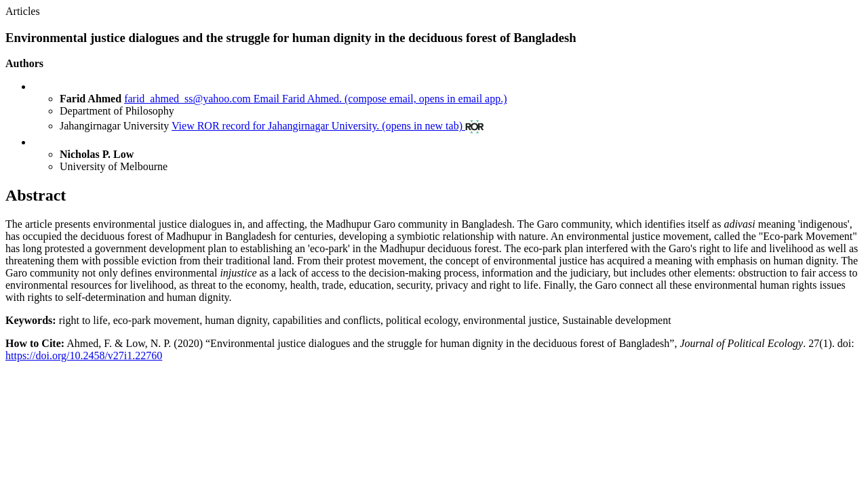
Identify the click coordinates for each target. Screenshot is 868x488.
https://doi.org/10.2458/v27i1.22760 (84, 355)
